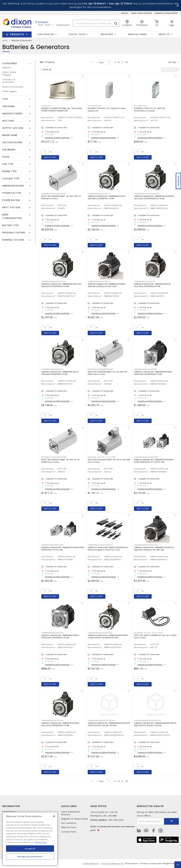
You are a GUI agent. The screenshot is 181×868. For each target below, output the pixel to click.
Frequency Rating (14, 233)
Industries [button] (107, 34)
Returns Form (69, 827)
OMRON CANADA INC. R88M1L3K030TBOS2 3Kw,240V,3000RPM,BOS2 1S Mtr (154, 197)
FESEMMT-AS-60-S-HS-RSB (102, 457)
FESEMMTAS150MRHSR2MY (101, 369)
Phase (6, 157)
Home (5, 40)
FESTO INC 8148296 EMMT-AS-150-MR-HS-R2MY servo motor (108, 373)
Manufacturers (137, 34)
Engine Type (9, 171)
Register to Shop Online (166, 13)
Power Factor (12, 193)
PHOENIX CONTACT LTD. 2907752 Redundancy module (149, 110)
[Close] (54, 816)
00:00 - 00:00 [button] (44, 25)
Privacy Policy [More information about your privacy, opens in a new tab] (41, 842)
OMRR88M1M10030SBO (146, 369)
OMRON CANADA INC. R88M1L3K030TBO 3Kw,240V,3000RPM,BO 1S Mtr (60, 724)
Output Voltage (13, 128)
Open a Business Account (70, 813)
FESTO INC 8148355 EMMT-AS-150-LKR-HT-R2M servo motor (62, 197)
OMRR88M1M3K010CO (52, 369)
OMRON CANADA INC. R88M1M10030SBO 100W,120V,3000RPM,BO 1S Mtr (153, 373)
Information (11, 806)
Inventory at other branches (58, 138)
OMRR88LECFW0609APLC (100, 545)
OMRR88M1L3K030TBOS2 (147, 194)
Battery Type (10, 225)
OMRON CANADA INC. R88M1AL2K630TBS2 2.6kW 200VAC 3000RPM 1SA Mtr (108, 636)
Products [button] (17, 34)
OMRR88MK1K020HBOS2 (146, 545)
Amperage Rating (13, 186)
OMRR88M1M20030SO (53, 633)
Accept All (30, 849)
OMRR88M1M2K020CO (99, 194)
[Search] (96, 23)
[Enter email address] (151, 821)
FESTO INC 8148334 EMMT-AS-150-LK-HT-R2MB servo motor (61, 461)
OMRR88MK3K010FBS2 (99, 281)
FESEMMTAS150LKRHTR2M (54, 194)
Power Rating (11, 200)
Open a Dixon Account (142, 13)
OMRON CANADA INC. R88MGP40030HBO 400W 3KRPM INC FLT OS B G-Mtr (154, 461)
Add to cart (50, 157)
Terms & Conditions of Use (112, 864)
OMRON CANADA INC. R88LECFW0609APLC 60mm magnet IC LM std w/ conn (108, 549)
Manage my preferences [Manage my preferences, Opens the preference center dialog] (30, 857)
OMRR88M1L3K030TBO (53, 721)
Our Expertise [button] (46, 34)
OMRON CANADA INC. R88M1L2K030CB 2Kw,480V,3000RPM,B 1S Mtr (152, 285)
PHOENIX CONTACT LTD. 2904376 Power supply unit (107, 110)
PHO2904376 (94, 106)
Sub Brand (9, 150)
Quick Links (69, 806)
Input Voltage (11, 207)
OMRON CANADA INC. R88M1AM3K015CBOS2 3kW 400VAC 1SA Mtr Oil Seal (155, 724)
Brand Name (10, 135)
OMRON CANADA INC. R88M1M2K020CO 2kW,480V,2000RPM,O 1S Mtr (107, 197)
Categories (10, 63)
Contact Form (69, 832)
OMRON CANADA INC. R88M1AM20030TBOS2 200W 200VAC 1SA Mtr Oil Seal (109, 724)
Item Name (8, 106)
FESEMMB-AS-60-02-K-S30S (148, 633)
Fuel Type (8, 164)
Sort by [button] (172, 62)
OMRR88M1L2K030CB (145, 281)
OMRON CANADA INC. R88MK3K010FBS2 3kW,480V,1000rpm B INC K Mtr (107, 285)
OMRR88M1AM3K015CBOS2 (148, 721)
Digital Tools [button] (77, 34)
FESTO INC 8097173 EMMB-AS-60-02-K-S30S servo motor (155, 636)
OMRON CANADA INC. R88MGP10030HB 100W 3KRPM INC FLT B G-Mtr (63, 549)
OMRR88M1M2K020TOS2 (54, 281)
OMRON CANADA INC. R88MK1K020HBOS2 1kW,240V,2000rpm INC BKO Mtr (154, 549)
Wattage (8, 121)
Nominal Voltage (13, 240)
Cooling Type (11, 179)
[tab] (16, 64)
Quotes (125, 13)
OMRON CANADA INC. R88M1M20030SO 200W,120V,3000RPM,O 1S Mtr (60, 636)
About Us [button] (164, 34)
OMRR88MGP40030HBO (146, 457)
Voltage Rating (12, 142)
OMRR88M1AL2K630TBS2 (100, 633)
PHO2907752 (140, 106)
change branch (63, 25)
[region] (30, 839)
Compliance (9, 812)
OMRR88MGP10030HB (52, 545)
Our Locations (69, 823)
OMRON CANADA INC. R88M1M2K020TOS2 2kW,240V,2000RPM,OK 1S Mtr (61, 285)
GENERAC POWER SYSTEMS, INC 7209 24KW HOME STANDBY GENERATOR (62, 110)
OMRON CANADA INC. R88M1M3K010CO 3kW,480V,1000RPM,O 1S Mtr (60, 373)
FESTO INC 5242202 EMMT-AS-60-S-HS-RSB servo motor (109, 461)
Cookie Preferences (91, 864)
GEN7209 (46, 106)
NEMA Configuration (12, 216)
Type (5, 99)
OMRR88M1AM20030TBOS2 (101, 721)
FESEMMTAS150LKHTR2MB (54, 457)
